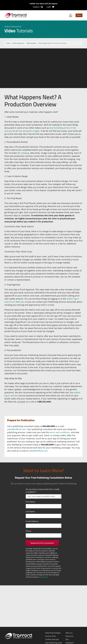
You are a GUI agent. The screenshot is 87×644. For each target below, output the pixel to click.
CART (50, 7)
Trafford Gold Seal (52, 639)
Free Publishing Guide (54, 643)
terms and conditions (60, 432)
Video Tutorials (31, 43)
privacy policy (44, 577)
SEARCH (38, 7)
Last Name (30, 512)
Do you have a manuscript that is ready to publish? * (42, 491)
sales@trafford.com (16, 429)
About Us (69, 633)
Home (8, 43)
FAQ (67, 639)
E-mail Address (32, 521)
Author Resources (18, 43)
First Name (30, 502)
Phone (28, 531)
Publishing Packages (53, 633)
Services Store (51, 636)
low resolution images (29, 131)
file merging (23, 153)
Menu (79, 15)
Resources (69, 636)
